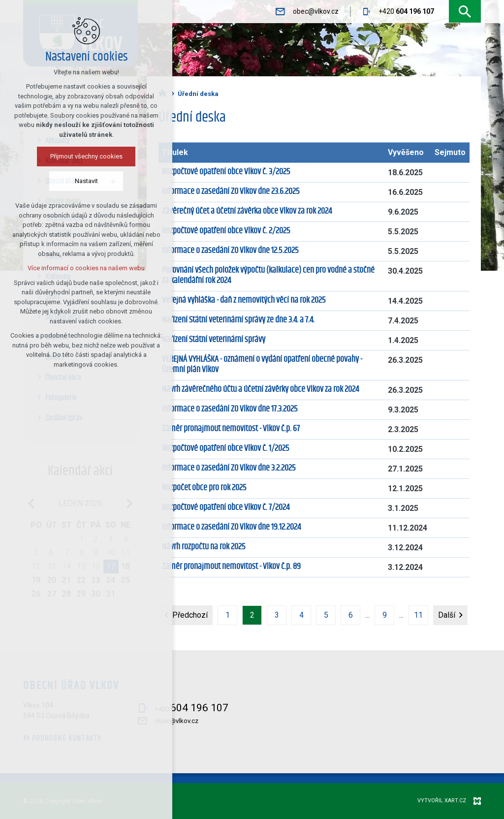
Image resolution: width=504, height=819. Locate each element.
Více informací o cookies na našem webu (66, 268)
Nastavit (66, 181)
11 (418, 615)
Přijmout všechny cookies (66, 156)
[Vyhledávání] (465, 12)
